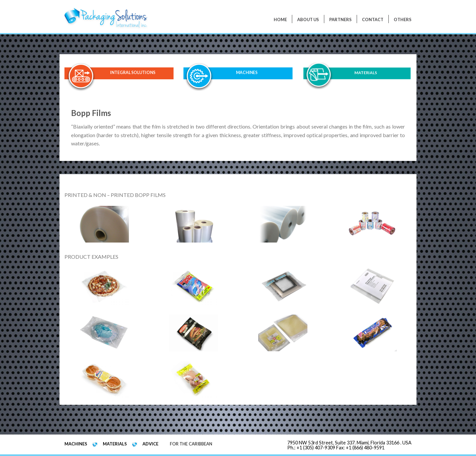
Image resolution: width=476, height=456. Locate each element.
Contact (373, 19)
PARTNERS (340, 19)
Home (280, 19)
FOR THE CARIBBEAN (191, 444)
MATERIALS (366, 73)
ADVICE (150, 444)
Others (403, 19)
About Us (308, 19)
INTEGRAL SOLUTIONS (133, 73)
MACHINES (247, 73)
